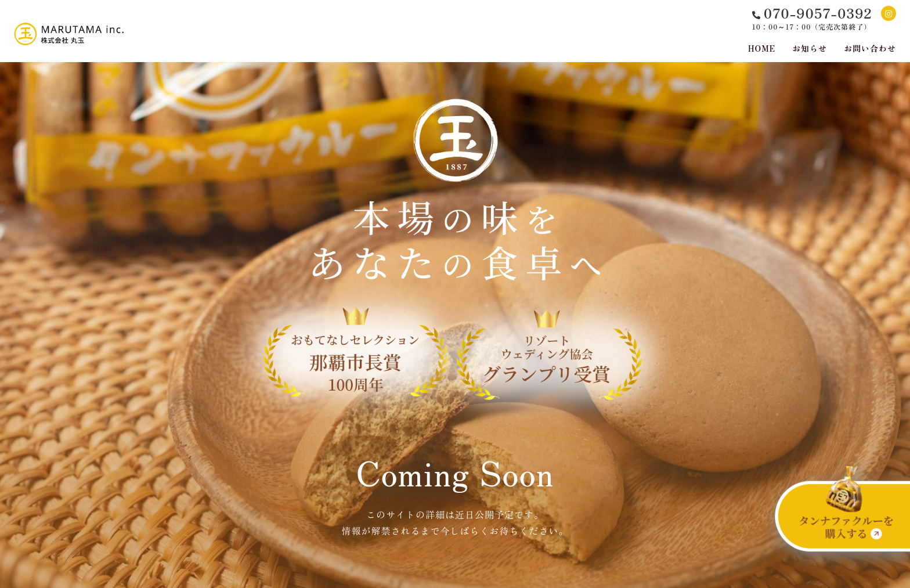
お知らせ (810, 48)
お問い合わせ (870, 48)
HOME (762, 48)
